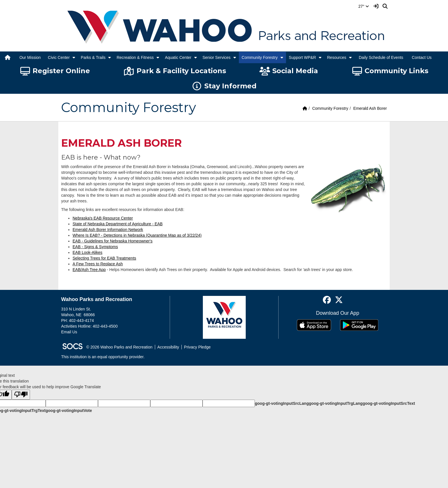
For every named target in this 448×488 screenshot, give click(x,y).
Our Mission (30, 57)
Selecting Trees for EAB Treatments (104, 258)
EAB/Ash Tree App (89, 270)
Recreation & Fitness (135, 57)
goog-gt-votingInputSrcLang (282, 403)
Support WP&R (302, 57)
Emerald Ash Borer (370, 108)
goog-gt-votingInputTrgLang (336, 403)
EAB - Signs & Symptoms (95, 247)
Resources (337, 57)
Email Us (69, 332)
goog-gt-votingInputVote (69, 411)
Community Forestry (260, 57)
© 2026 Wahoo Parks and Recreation (119, 347)
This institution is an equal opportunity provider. (103, 357)
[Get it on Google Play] (359, 325)
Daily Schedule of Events (381, 57)
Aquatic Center (178, 57)
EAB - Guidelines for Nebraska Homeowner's (113, 241)
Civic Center (59, 57)
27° (364, 6)
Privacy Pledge (197, 347)
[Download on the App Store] (314, 325)
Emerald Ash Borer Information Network (108, 230)
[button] (74, 57)
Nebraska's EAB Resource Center (103, 218)
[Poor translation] (21, 395)
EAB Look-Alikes (87, 252)
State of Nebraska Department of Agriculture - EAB (118, 224)
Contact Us (422, 57)
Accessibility (168, 347)
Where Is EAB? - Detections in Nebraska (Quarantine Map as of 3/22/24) (137, 235)
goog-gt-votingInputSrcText (389, 403)
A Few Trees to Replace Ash (98, 264)
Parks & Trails (93, 57)
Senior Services (217, 57)
